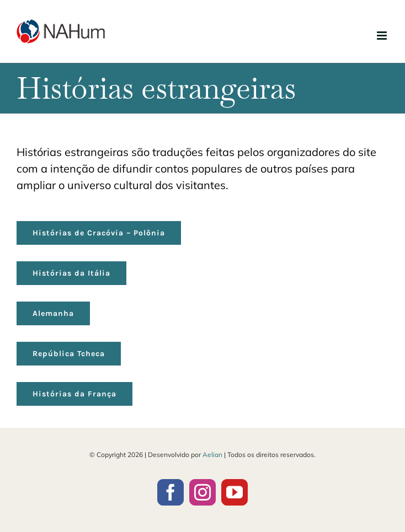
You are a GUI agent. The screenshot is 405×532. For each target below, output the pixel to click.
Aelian (212, 455)
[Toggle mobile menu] (383, 36)
